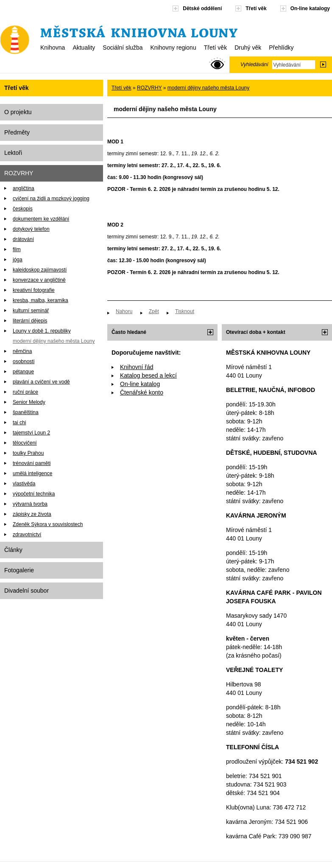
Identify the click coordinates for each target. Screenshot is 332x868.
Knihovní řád (137, 367)
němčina (22, 351)
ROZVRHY (19, 173)
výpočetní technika (34, 494)
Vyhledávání (254, 64)
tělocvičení (25, 443)
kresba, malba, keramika (40, 300)
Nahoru (124, 311)
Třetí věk (215, 48)
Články (13, 550)
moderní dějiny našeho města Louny (54, 341)
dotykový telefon (31, 229)
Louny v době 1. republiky (42, 331)
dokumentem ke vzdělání (41, 219)
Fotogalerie (19, 570)
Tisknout (185, 311)
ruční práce (25, 392)
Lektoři (13, 153)
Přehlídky (281, 48)
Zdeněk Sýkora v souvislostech (48, 524)
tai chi (19, 423)
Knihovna (53, 48)
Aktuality (84, 48)
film (17, 249)
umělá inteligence (32, 473)
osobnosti (24, 361)
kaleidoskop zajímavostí (40, 270)
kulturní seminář (31, 311)
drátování (23, 239)
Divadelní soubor (27, 591)
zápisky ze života (32, 514)
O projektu (18, 112)
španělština (26, 412)
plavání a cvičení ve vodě (41, 382)
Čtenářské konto (142, 392)
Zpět (154, 311)
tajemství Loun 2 (31, 433)
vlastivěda (24, 484)
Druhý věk (248, 48)
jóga (18, 260)
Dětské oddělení (202, 8)
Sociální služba (123, 48)
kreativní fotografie (34, 290)
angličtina (24, 188)
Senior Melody (29, 402)
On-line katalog (140, 384)
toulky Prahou (28, 453)
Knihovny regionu (173, 48)
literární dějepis (30, 321)
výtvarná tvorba (30, 504)
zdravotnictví (27, 535)
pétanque (23, 372)
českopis (23, 209)
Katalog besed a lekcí (148, 375)
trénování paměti (32, 463)
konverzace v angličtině (39, 280)
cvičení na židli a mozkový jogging (51, 199)
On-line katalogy (310, 8)
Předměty (17, 132)
